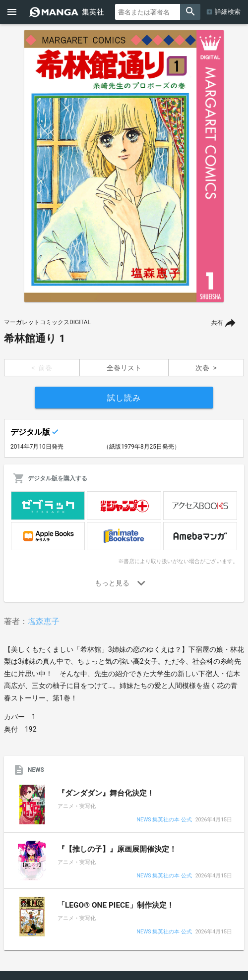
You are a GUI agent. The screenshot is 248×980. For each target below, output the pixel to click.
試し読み (124, 398)
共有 (217, 323)
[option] (124, 166)
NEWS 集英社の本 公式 (164, 820)
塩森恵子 (44, 621)
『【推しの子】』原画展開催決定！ (117, 849)
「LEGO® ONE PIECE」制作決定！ (116, 905)
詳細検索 (228, 12)
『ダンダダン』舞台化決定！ (106, 793)
